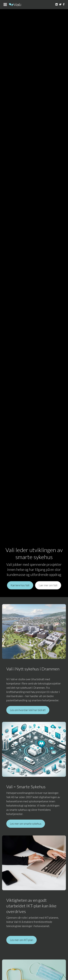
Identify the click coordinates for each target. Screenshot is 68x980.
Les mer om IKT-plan (21, 940)
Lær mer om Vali (48, 585)
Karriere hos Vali (20, 585)
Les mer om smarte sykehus (26, 824)
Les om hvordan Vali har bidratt (28, 710)
